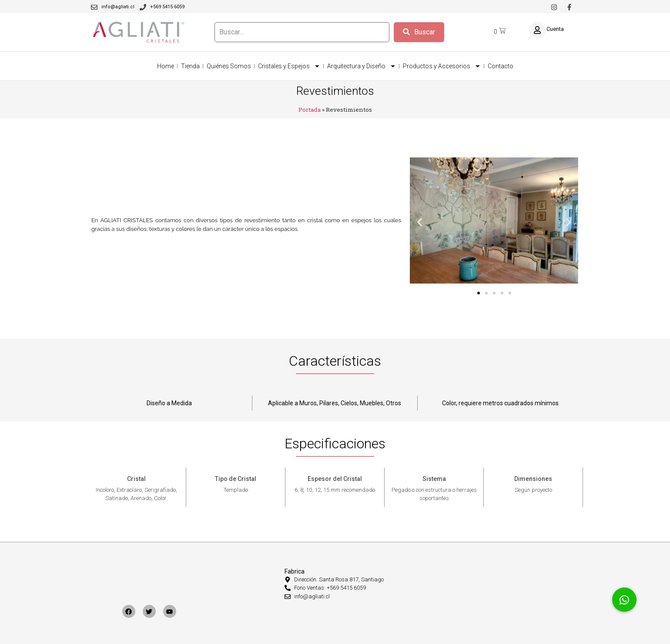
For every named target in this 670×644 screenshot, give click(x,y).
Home (166, 66)
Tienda (190, 66)
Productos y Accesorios (442, 66)
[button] (420, 222)
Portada (310, 110)
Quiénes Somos (229, 66)
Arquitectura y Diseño (362, 66)
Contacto (501, 66)
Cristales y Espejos (289, 66)
